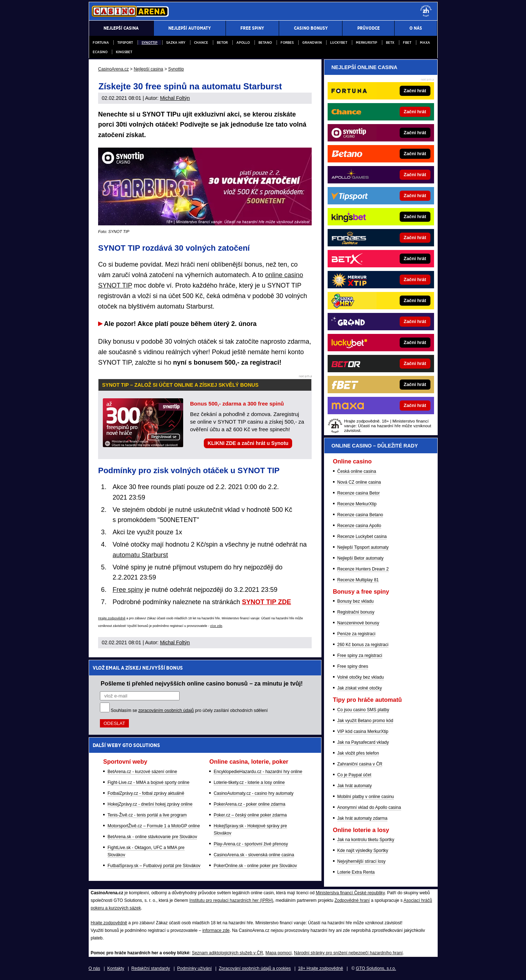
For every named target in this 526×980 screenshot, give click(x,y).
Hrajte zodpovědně (112, 618)
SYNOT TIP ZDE (266, 602)
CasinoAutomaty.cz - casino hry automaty (254, 793)
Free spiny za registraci (360, 656)
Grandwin (312, 43)
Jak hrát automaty (355, 786)
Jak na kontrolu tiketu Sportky (366, 840)
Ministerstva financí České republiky (350, 893)
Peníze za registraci (356, 634)
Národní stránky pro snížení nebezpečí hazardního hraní (348, 953)
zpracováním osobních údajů (166, 710)
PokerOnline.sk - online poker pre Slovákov (255, 866)
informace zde (216, 930)
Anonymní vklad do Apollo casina (369, 807)
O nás (94, 968)
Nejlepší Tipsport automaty (363, 547)
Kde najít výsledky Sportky (363, 850)
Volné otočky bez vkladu (361, 677)
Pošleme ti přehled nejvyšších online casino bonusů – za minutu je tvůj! (202, 683)
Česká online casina (357, 471)
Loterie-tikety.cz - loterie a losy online (249, 782)
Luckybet (339, 43)
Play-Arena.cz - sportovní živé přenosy (251, 844)
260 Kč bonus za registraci (363, 645)
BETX (390, 43)
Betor (222, 43)
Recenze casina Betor (359, 493)
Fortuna (101, 43)
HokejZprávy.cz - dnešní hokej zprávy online (150, 804)
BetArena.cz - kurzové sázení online (142, 772)
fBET (407, 43)
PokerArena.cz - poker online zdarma (249, 804)
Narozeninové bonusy (358, 623)
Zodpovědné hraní (352, 900)
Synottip (150, 43)
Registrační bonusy (356, 612)
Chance (201, 43)
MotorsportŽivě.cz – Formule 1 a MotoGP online (154, 826)
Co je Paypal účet (354, 775)
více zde (216, 626)
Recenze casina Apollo (359, 526)
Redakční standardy (151, 968)
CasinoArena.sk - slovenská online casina (254, 855)
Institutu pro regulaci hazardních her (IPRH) (231, 900)
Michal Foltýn (175, 98)
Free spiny (128, 590)
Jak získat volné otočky (360, 688)
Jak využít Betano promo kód (365, 721)
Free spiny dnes (353, 666)
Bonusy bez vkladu (356, 601)
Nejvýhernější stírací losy (361, 861)
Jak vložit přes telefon (358, 753)
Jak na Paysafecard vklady (363, 742)
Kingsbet (124, 52)
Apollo (243, 43)
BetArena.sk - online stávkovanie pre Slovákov (152, 837)
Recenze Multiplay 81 (358, 580)
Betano (265, 43)
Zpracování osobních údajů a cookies (255, 968)
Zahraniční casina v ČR (360, 764)
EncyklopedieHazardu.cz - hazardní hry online (258, 772)
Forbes (287, 43)
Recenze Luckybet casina (362, 536)
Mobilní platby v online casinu (366, 797)
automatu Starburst (140, 555)
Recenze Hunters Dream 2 (363, 569)
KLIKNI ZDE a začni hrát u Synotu (248, 443)
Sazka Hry (176, 43)
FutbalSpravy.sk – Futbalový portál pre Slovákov (154, 866)
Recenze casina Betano (360, 515)
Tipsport (125, 43)
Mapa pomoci (278, 953)
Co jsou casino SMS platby (363, 710)
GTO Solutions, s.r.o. (376, 968)
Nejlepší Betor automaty (361, 558)
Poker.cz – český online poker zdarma (250, 815)
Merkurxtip (367, 43)
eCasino (100, 52)
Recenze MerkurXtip (357, 504)
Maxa (425, 43)
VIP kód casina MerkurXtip (363, 731)
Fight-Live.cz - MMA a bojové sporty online (148, 782)
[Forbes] (405, 238)
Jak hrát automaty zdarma (363, 818)
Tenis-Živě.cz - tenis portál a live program (147, 815)
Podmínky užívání (194, 968)
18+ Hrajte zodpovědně (320, 968)
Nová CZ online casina (359, 482)
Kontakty (116, 968)
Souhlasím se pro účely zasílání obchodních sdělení (189, 710)
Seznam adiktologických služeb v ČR (228, 953)
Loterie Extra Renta (356, 872)
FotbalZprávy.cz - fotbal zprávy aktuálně (146, 793)
